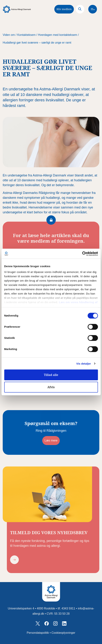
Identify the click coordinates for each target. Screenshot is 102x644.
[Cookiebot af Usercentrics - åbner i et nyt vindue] (82, 254)
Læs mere (51, 440)
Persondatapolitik (38, 633)
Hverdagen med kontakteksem (57, 35)
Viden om (9, 35)
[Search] (80, 9)
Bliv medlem (64, 9)
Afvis (51, 387)
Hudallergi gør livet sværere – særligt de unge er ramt (37, 43)
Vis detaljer (84, 364)
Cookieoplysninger (63, 633)
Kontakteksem (26, 35)
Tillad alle (51, 375)
